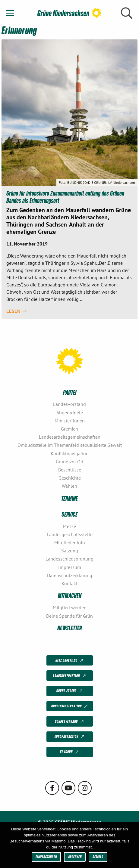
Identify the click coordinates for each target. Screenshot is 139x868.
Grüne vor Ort (70, 462)
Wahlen (69, 486)
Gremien (69, 429)
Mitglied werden (70, 607)
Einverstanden (46, 857)
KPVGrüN (70, 752)
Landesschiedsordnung (69, 559)
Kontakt (69, 583)
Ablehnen (75, 857)
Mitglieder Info (70, 542)
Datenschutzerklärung (70, 575)
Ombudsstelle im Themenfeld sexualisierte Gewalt (70, 445)
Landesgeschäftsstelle (70, 534)
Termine (69, 498)
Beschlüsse (70, 470)
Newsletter (70, 628)
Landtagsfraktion (70, 676)
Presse (69, 526)
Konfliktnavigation (70, 453)
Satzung (70, 551)
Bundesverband (70, 721)
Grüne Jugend (70, 691)
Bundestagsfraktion (70, 706)
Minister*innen (70, 421)
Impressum (70, 567)
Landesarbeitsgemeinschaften (70, 437)
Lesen (17, 311)
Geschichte (70, 478)
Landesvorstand (69, 404)
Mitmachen (70, 595)
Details (98, 857)
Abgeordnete (70, 412)
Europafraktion (70, 737)
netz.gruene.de (70, 661)
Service (69, 514)
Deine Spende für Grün (69, 616)
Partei (70, 392)
